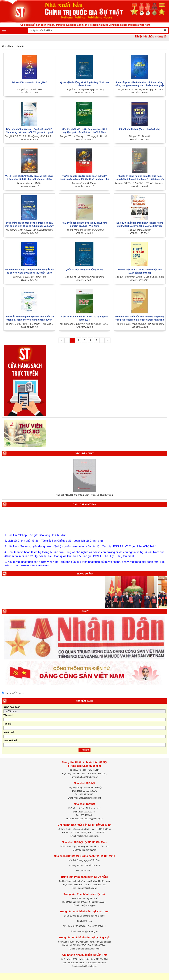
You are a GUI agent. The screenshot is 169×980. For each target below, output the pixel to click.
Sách (10, 46)
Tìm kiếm (85, 750)
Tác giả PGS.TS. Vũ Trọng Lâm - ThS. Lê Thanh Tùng (84, 495)
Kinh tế (20, 46)
